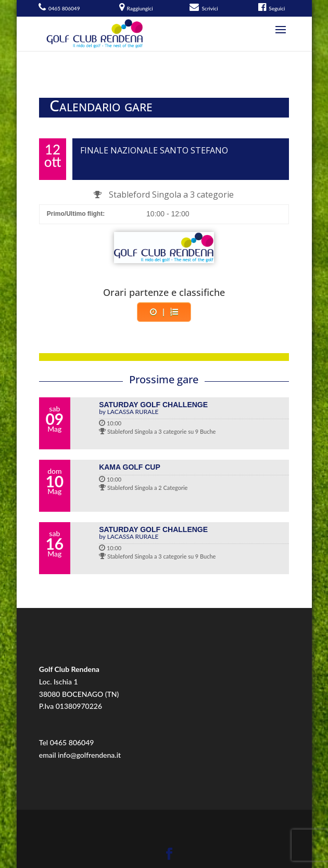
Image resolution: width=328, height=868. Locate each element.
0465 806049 (72, 742)
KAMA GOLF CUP (130, 467)
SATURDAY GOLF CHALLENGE (194, 408)
